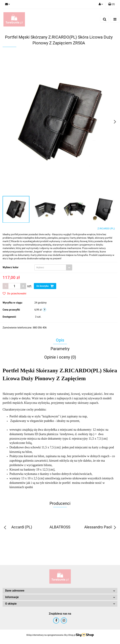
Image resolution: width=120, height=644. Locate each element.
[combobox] (53, 267)
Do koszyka (45, 286)
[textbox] (50, 267)
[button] (111, 4)
